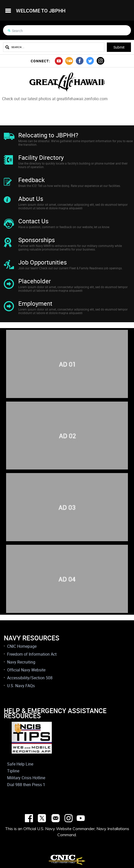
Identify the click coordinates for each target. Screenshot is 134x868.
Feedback (31, 180)
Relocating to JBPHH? (48, 135)
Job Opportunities (43, 262)
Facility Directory (41, 157)
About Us (31, 199)
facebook (80, 61)
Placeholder (35, 281)
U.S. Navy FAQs (21, 686)
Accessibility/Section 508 (30, 678)
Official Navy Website (26, 670)
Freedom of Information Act (32, 654)
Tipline (13, 771)
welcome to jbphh (41, 11)
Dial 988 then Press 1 (26, 785)
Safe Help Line (20, 764)
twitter (90, 61)
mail (69, 61)
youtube (59, 61)
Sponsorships (37, 240)
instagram (100, 61)
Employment (35, 303)
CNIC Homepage (22, 646)
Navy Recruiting (21, 662)
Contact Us (33, 221)
